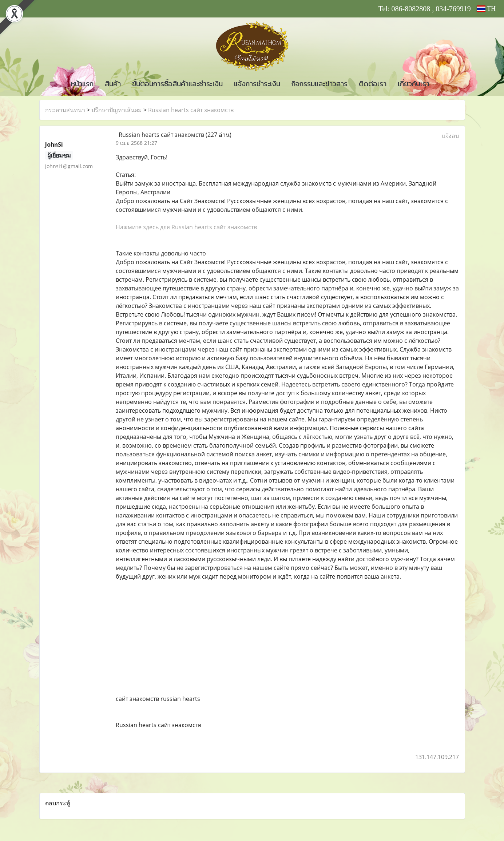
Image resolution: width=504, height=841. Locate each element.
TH (486, 9)
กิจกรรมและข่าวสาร (320, 84)
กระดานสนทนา (65, 110)
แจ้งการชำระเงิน (257, 84)
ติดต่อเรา (373, 84)
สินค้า (113, 84)
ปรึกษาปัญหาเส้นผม (117, 110)
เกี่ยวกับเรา (414, 84)
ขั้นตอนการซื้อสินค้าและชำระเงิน (177, 84)
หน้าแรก (82, 84)
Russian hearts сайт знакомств (191, 110)
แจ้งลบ (450, 136)
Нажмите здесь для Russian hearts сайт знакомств (186, 227)
